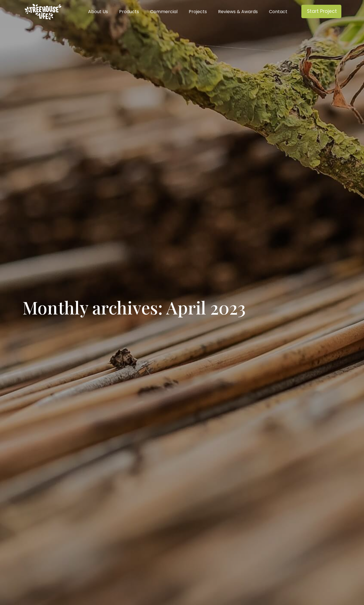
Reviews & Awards (238, 12)
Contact (278, 12)
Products (129, 12)
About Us (98, 12)
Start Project (322, 11)
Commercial (164, 12)
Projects (198, 12)
